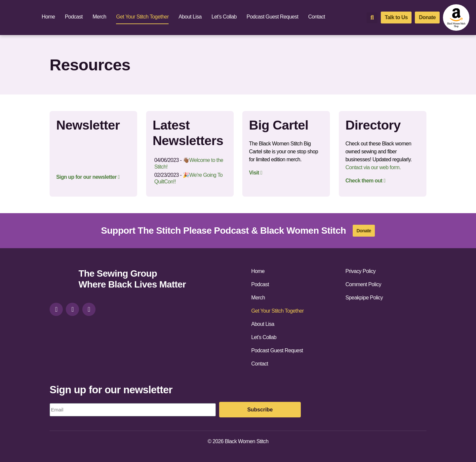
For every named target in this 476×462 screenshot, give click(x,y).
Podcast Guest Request (272, 17)
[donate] (427, 18)
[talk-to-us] (396, 18)
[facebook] (72, 309)
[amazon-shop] (456, 18)
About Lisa (190, 17)
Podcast (74, 17)
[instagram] (56, 309)
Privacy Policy (360, 271)
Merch (99, 17)
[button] (372, 18)
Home (48, 17)
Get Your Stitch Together (142, 17)
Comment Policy (363, 284)
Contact (317, 17)
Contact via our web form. (373, 167)
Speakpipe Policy (364, 298)
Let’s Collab (224, 17)
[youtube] (89, 309)
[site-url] (61, 280)
